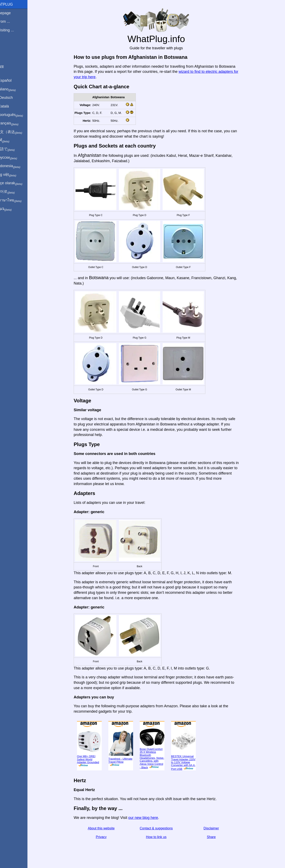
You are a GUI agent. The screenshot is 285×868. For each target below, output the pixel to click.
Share (216, 837)
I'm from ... (11, 21)
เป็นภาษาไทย (17, 200)
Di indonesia (16, 166)
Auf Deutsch (12, 98)
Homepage (11, 13)
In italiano (14, 89)
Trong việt (14, 175)
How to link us (161, 837)
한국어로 (13, 192)
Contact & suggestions (161, 828)
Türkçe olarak (17, 183)
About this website (106, 828)
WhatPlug (12, 4)
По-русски (15, 158)
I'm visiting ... (13, 30)
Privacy (106, 837)
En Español (12, 80)
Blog (6, 45)
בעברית (12, 209)
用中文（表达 (17, 132)
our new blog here (148, 818)
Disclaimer (216, 828)
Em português (18, 115)
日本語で (13, 149)
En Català (10, 106)
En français (15, 123)
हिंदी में (11, 141)
